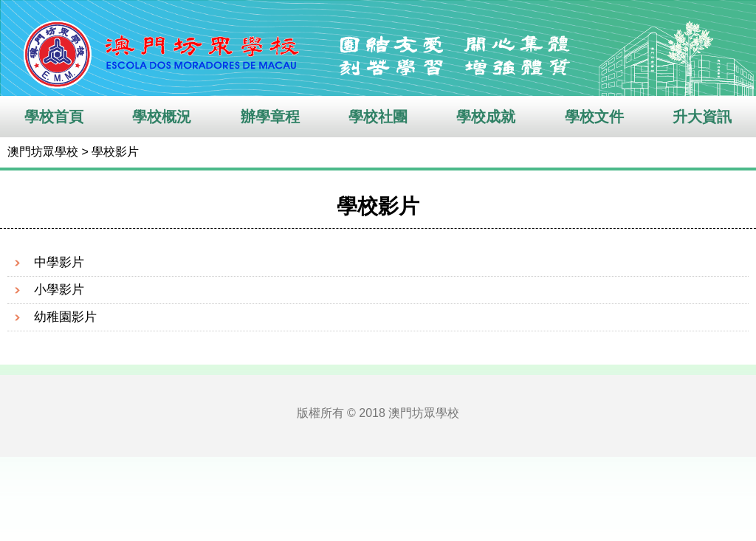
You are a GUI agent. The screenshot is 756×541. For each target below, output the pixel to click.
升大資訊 (702, 117)
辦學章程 (270, 117)
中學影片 (59, 262)
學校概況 (162, 117)
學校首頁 (54, 117)
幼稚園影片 (65, 317)
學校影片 (115, 152)
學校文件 (594, 117)
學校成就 (486, 117)
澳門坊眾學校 (43, 152)
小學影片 (59, 290)
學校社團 (378, 117)
